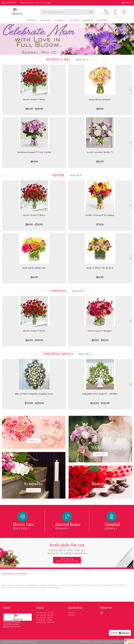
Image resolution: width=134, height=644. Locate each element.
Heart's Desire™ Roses (34, 99)
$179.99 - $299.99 (34, 403)
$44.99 (34, 277)
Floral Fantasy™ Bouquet (100, 331)
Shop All (81, 59)
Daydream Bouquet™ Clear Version (34, 152)
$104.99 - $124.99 (100, 403)
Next (130, 90)
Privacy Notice (97, 642)
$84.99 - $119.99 (34, 109)
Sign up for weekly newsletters (67, 560)
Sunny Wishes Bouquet (100, 99)
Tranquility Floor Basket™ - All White (100, 394)
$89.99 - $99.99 (100, 340)
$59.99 (100, 109)
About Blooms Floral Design (14, 573)
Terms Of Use (85, 642)
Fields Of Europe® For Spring (100, 215)
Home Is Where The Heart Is (100, 268)
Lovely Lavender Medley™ (100, 152)
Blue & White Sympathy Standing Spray (34, 394)
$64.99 (100, 277)
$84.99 (34, 161)
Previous (4, 90)
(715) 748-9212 (11, 3)
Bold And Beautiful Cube (34, 268)
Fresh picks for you (67, 548)
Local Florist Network (112, 642)
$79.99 (100, 224)
